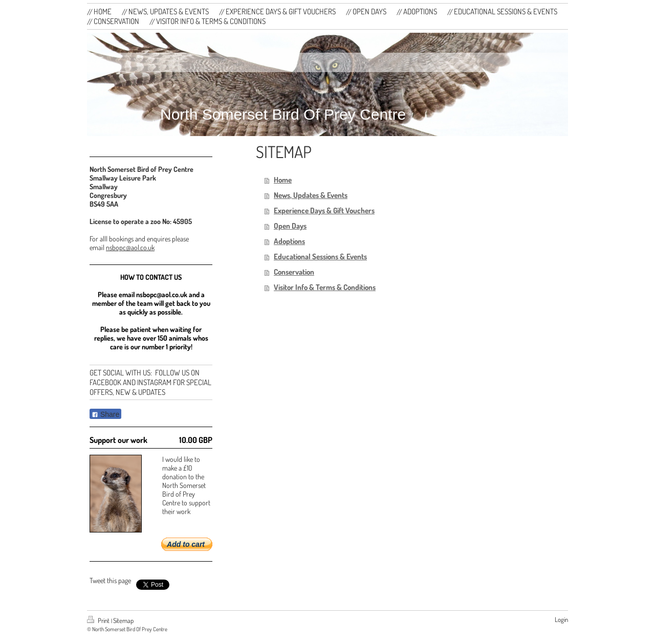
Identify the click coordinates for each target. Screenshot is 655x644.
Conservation (294, 272)
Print (99, 620)
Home (283, 180)
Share (105, 414)
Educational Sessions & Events (320, 257)
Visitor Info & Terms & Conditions (325, 287)
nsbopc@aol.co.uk (130, 247)
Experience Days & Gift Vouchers (324, 210)
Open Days (290, 226)
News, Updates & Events (311, 195)
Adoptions (289, 241)
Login (561, 619)
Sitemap (123, 620)
